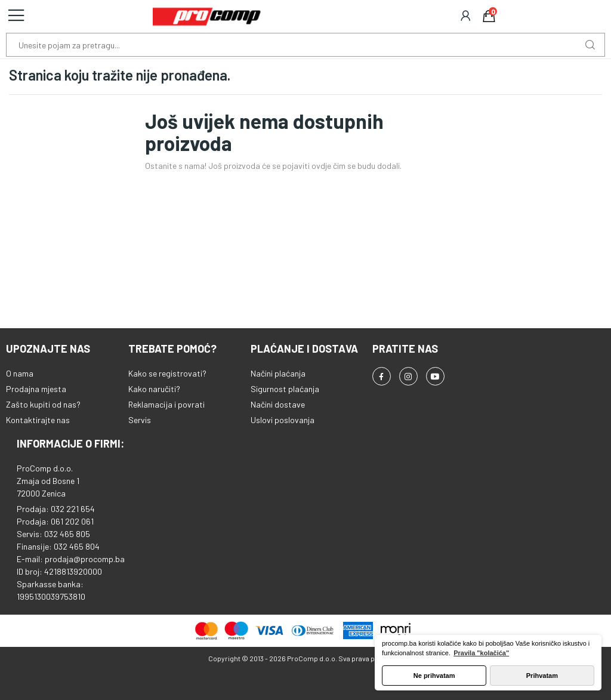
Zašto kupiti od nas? (43, 404)
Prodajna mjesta (36, 389)
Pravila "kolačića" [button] (481, 653)
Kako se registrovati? (167, 373)
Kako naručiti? (154, 389)
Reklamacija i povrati (166, 404)
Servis (140, 420)
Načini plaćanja (278, 373)
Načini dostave (278, 404)
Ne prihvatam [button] (434, 676)
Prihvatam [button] (542, 676)
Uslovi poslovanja (283, 420)
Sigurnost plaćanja (285, 389)
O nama (20, 373)
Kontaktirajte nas (38, 420)
